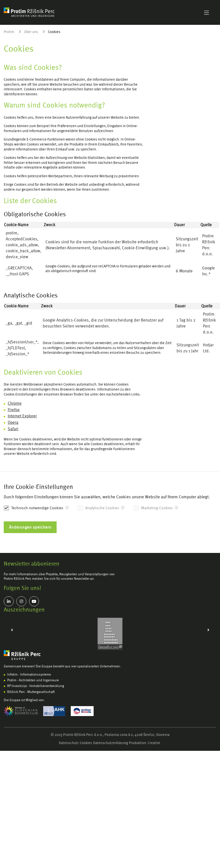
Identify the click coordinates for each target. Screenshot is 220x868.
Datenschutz (69, 743)
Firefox (14, 410)
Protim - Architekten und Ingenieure (33, 680)
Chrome (15, 403)
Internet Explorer (22, 416)
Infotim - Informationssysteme (29, 674)
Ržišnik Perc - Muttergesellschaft (31, 692)
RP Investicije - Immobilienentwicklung (36, 686)
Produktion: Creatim (145, 743)
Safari (13, 429)
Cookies (86, 743)
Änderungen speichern (30, 527)
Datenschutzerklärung (110, 743)
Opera (13, 422)
